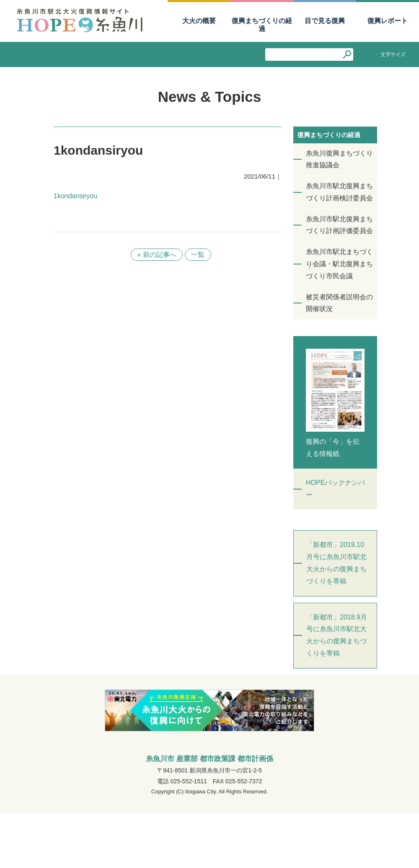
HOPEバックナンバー (335, 489)
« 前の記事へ (156, 255)
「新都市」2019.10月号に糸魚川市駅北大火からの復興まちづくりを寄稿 (336, 563)
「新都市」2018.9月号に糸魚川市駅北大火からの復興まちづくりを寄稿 (337, 635)
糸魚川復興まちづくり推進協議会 (339, 159)
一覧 (198, 255)
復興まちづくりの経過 (262, 25)
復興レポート (388, 21)
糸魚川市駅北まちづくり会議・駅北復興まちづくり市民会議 (339, 264)
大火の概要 (199, 21)
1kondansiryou (75, 196)
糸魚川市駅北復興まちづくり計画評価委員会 (339, 225)
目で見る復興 (325, 21)
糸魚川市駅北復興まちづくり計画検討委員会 (339, 192)
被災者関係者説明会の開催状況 (339, 303)
